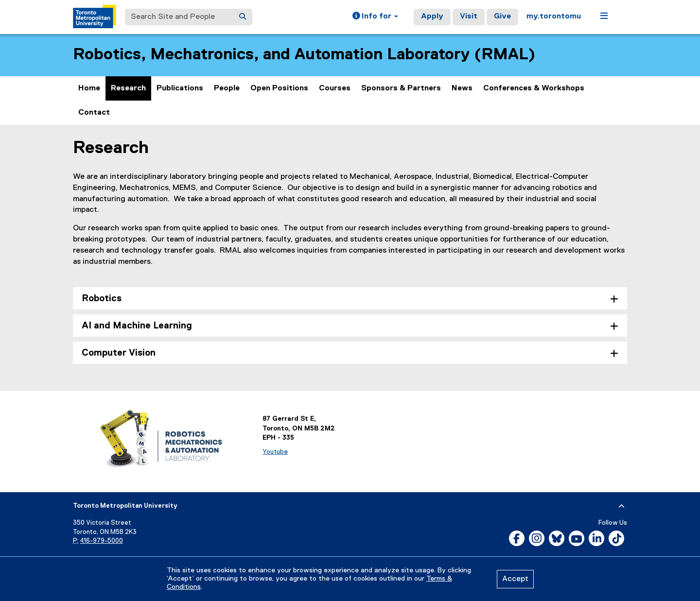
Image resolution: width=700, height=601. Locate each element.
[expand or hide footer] (621, 506)
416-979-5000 (102, 541)
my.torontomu (554, 17)
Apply (432, 17)
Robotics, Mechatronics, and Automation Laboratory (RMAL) (304, 55)
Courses (335, 88)
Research (128, 88)
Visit (469, 17)
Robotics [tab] (102, 299)
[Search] (243, 17)
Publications (180, 88)
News (462, 88)
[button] (375, 17)
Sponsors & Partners (401, 88)
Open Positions (279, 88)
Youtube (275, 452)
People (227, 88)
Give (502, 17)
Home (89, 88)
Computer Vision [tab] (119, 353)
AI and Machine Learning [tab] (137, 326)
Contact (94, 113)
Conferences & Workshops (534, 88)
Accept (515, 579)
